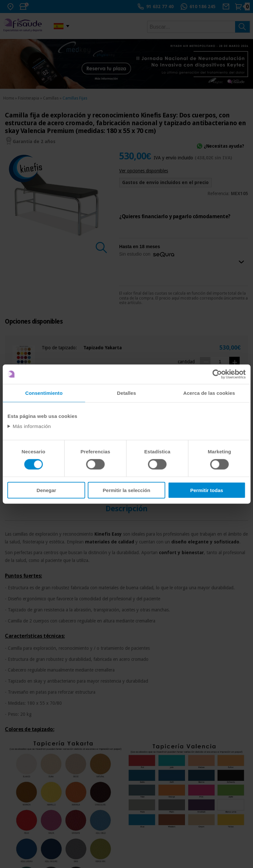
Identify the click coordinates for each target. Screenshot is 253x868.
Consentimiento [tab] (44, 393)
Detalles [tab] (126, 393)
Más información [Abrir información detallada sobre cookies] (32, 426)
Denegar (46, 490)
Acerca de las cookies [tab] (209, 393)
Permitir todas (207, 490)
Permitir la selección (127, 490)
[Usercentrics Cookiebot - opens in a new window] (217, 374)
